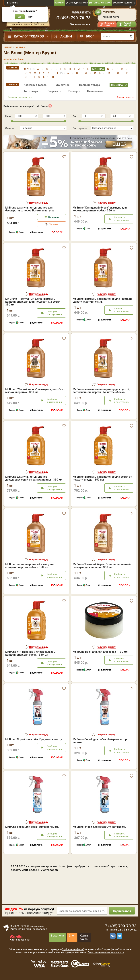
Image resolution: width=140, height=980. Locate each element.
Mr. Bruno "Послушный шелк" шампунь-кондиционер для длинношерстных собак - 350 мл (34, 302)
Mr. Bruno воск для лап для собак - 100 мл (100, 652)
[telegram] (119, 936)
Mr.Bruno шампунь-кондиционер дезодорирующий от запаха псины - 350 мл (34, 478)
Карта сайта (84, 937)
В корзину (54, 217)
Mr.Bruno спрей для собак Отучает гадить (99, 827)
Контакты (130, 3)
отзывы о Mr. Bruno (14, 59)
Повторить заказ (109, 24)
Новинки (59, 3)
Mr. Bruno (42, 106)
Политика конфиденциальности (106, 952)
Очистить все (124, 97)
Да (20, 17)
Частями (54, 224)
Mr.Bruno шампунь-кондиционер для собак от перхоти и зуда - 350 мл (102, 478)
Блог (90, 36)
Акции (66, 36)
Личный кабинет (127, 24)
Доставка (118, 3)
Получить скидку (39, 203)
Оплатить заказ (103, 3)
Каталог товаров (29, 36)
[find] (131, 36)
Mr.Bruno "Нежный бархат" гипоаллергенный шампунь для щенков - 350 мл (102, 566)
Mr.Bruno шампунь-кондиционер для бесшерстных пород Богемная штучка (30, 209)
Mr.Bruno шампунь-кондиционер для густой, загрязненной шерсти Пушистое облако (101, 391)
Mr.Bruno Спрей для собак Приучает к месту (34, 739)
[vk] (112, 936)
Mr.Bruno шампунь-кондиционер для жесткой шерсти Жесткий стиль (102, 300)
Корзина (109, 12)
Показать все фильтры (20, 97)
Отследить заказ (78, 3)
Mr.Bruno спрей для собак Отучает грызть (32, 827)
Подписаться (122, 911)
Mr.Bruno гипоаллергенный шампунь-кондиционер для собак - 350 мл (29, 566)
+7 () (73, 18)
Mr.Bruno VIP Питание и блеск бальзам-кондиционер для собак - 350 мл (31, 653)
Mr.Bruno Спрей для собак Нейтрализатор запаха (100, 741)
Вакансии (57, 936)
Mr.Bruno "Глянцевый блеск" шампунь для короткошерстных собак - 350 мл (100, 209)
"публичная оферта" (73, 949)
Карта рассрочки (20, 940)
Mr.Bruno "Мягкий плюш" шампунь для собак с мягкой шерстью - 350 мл (35, 391)
